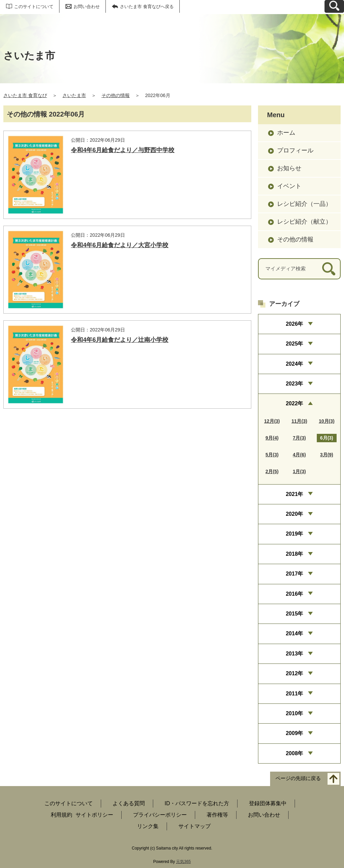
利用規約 (61, 815)
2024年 (295, 364)
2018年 (295, 554)
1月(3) (299, 471)
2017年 (295, 574)
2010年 (295, 713)
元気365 (183, 862)
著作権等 (217, 815)
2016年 (295, 594)
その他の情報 (116, 95)
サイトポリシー (94, 815)
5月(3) (272, 455)
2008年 (295, 753)
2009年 (295, 733)
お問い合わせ (87, 7)
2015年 (295, 614)
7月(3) (299, 438)
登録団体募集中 (268, 803)
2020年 (295, 514)
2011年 (295, 694)
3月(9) (327, 455)
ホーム (286, 133)
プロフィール (295, 150)
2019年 (295, 534)
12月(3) (272, 421)
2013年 (295, 654)
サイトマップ (195, 826)
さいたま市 (74, 95)
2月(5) (272, 471)
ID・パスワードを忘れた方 (197, 803)
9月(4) (272, 438)
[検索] (329, 269)
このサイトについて (34, 7)
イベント (289, 186)
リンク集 (148, 826)
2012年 (295, 673)
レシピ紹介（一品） (304, 204)
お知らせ (289, 168)
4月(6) (299, 455)
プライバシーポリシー (160, 815)
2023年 (295, 384)
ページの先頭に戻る (298, 779)
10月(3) (327, 421)
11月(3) (299, 421)
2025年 (295, 344)
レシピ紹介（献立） (304, 222)
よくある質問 (129, 803)
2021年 (295, 494)
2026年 (295, 324)
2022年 (295, 403)
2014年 (295, 633)
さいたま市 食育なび (25, 95)
